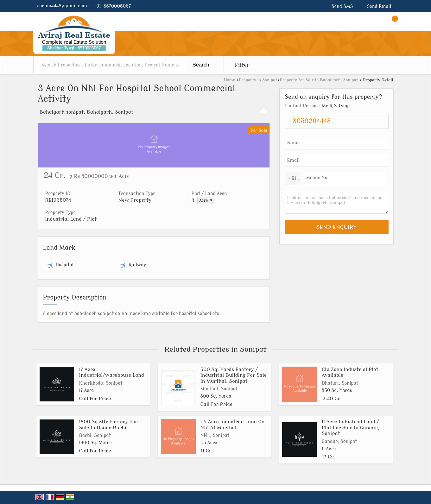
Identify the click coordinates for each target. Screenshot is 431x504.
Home (229, 80)
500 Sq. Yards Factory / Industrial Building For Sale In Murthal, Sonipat (234, 375)
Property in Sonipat (258, 80)
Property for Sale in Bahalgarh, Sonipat (319, 80)
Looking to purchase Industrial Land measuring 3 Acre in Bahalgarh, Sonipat (337, 203)
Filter (242, 65)
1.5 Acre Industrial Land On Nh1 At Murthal (233, 425)
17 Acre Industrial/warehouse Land (112, 372)
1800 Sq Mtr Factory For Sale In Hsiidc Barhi (108, 425)
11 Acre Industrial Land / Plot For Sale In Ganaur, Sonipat (351, 428)
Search (201, 65)
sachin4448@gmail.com (62, 6)
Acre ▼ (206, 200)
